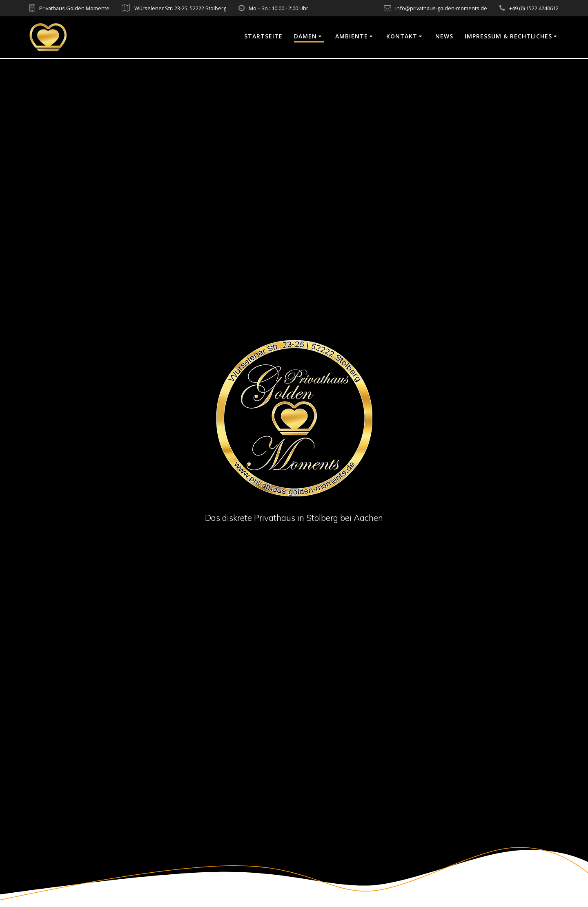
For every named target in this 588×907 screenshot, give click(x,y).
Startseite (263, 36)
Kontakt (402, 36)
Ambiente (352, 36)
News (444, 36)
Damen (305, 36)
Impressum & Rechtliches (508, 36)
